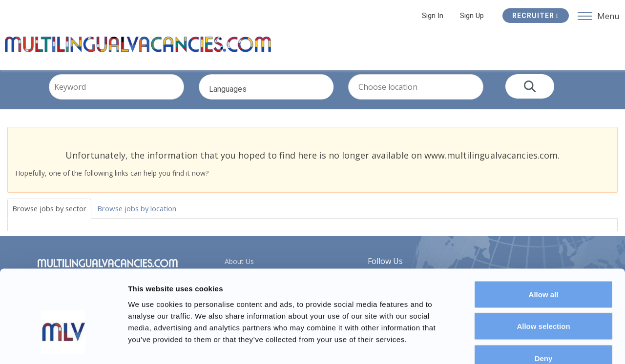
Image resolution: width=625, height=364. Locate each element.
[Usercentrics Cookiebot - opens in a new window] (63, 345)
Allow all (544, 236)
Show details (512, 345)
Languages (280, 101)
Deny (544, 300)
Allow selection (543, 268)
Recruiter (534, 16)
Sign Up (470, 16)
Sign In (431, 16)
